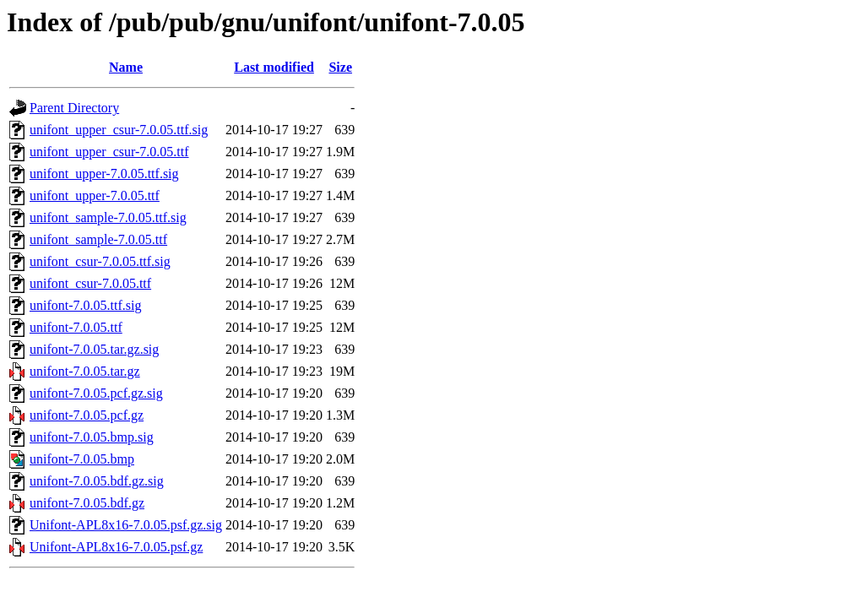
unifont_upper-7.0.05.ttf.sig (104, 174)
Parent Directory (74, 108)
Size (340, 67)
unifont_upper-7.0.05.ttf (95, 195)
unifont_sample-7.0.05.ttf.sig (108, 217)
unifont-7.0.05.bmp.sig (92, 437)
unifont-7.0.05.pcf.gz (87, 415)
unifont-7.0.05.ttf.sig (85, 305)
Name (126, 67)
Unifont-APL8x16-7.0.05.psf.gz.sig (126, 525)
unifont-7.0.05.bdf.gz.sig (97, 481)
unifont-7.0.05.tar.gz (85, 371)
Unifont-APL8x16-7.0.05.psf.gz (116, 547)
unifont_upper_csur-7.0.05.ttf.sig (119, 130)
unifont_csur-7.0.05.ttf (90, 283)
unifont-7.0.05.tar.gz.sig (94, 349)
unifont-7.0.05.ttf (76, 327)
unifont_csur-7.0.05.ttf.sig (100, 261)
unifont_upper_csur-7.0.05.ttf (109, 152)
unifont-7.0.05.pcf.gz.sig (96, 393)
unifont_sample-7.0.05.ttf (98, 239)
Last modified (274, 67)
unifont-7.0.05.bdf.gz (87, 503)
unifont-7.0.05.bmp (82, 459)
